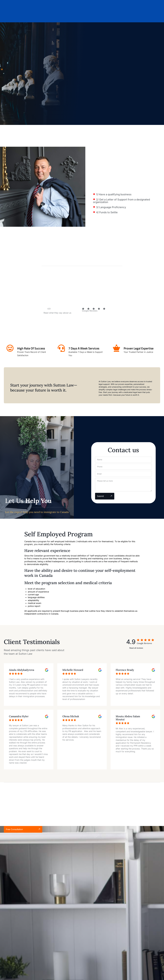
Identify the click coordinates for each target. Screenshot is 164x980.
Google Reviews (90, 311)
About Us (58, 17)
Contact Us (116, 17)
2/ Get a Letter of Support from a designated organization (121, 201)
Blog (103, 17)
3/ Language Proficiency (111, 207)
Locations (90, 17)
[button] (129, 194)
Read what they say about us (57, 313)
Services (73, 17)
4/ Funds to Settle (107, 212)
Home (46, 17)
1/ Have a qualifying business (114, 194)
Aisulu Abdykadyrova (22, 670)
